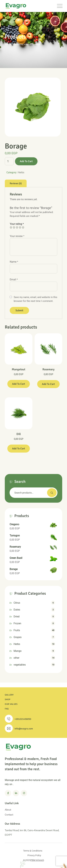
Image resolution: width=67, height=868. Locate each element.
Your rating (17, 224)
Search (52, 493)
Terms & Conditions (33, 851)
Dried (17, 617)
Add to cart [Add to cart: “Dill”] (19, 449)
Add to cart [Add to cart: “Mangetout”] (19, 384)
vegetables (20, 665)
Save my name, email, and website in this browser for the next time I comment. (35, 299)
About (8, 810)
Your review (17, 236)
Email (14, 279)
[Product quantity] (9, 161)
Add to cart (26, 161)
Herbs (21, 172)
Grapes (18, 637)
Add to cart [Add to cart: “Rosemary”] (48, 384)
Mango (18, 651)
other (16, 658)
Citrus (17, 603)
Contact (9, 815)
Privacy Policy (34, 855)
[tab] (16, 183)
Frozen (17, 623)
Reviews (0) (16, 183)
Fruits (17, 630)
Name (14, 262)
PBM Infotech (37, 860)
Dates (17, 610)
